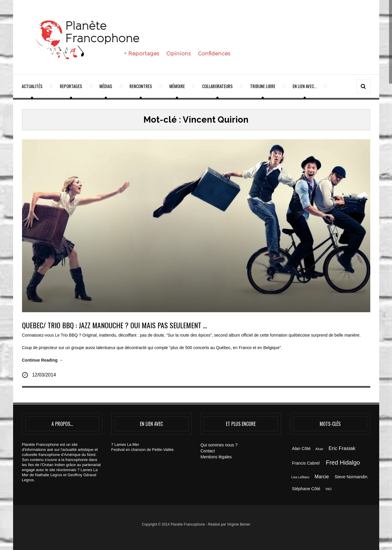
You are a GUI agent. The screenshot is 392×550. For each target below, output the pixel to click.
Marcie (322, 477)
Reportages (71, 86)
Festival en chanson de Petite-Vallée (143, 450)
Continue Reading (43, 360)
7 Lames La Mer (125, 444)
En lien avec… (305, 86)
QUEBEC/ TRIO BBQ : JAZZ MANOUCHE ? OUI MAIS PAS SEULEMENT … (114, 325)
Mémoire (177, 86)
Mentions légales (216, 457)
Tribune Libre (263, 86)
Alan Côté (301, 449)
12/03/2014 (44, 375)
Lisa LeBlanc (300, 477)
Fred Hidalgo (343, 462)
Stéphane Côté (306, 489)
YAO (328, 489)
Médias (106, 86)
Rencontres (141, 86)
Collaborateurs (217, 86)
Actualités (32, 86)
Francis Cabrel (306, 463)
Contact (208, 451)
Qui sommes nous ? (219, 445)
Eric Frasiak (342, 448)
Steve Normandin (351, 477)
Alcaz (319, 449)
